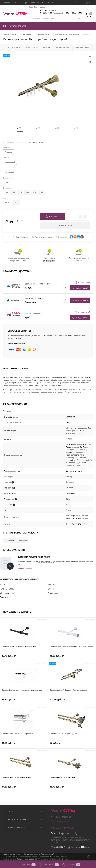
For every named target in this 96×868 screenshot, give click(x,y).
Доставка (35, 3)
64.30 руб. (24, 789)
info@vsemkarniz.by (67, 834)
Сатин (16, 203)
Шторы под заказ (7, 594)
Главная (6, 3)
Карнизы (52, 585)
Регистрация (39, 7)
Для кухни (23, 541)
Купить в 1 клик (65, 226)
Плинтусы (4, 598)
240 (20, 193)
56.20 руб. (72, 658)
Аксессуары (53, 594)
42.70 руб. (24, 658)
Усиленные (9, 541)
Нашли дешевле (21, 238)
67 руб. (72, 745)
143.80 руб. (72, 701)
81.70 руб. (24, 745)
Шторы (51, 589)
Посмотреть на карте (60, 822)
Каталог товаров (15, 26)
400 (41, 193)
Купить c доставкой (80, 289)
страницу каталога (46, 562)
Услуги (25, 3)
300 (27, 193)
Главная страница (25, 569)
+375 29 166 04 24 (48, 10)
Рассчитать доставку (42, 238)
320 (34, 193)
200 (13, 193)
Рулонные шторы (7, 589)
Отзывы (16, 3)
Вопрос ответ (47, 3)
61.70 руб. (72, 789)
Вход (31, 7)
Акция (2, 585)
